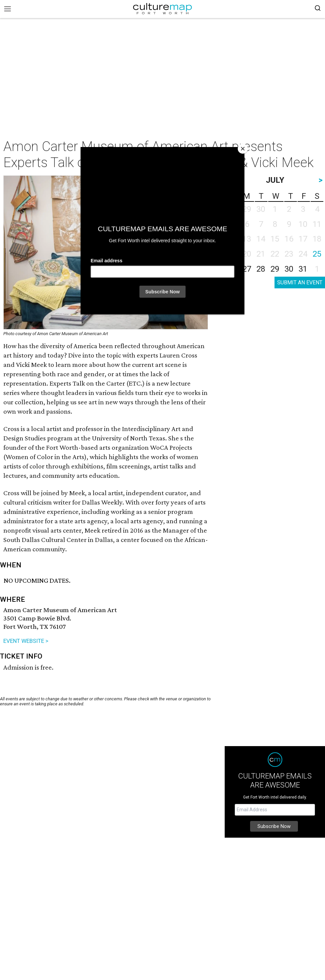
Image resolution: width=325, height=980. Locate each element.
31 (303, 269)
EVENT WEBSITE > (26, 641)
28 (261, 269)
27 (247, 269)
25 (317, 254)
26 (233, 269)
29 (275, 269)
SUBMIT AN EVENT (300, 283)
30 (289, 269)
